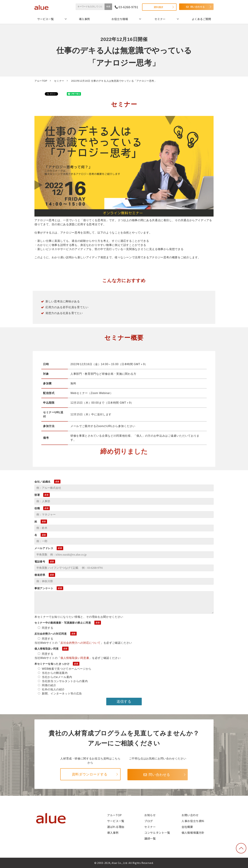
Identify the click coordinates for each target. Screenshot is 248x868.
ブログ (149, 821)
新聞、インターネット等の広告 (60, 694)
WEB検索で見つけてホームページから (65, 669)
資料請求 (158, 7)
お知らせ (150, 815)
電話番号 (40, 562)
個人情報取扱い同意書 (75, 658)
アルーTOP (41, 81)
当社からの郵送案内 (53, 673)
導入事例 (84, 19)
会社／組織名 (43, 482)
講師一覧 (150, 838)
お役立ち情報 (120, 19)
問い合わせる (198, 7)
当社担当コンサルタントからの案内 (63, 681)
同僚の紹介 (47, 685)
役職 (37, 508)
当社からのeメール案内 (55, 677)
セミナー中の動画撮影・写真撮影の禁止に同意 (63, 623)
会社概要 (187, 827)
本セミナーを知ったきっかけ (52, 664)
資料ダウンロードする (90, 774)
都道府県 (40, 575)
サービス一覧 (45, 19)
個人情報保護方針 (193, 833)
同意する (46, 628)
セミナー (160, 19)
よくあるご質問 (201, 19)
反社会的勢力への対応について (81, 643)
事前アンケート (44, 588)
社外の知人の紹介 (51, 689)
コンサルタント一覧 (157, 833)
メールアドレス (44, 548)
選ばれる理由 (116, 827)
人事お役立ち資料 (193, 821)
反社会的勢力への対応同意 (51, 634)
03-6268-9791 (128, 7)
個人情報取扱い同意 (47, 649)
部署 (37, 495)
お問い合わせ (190, 815)
